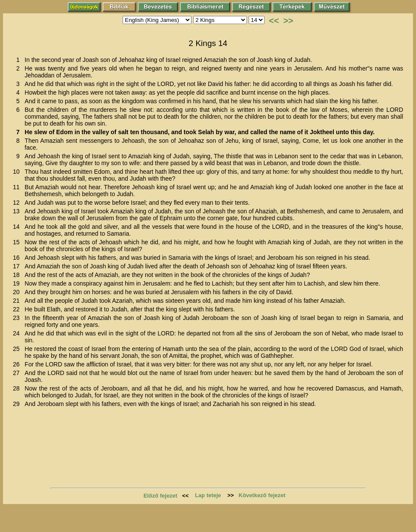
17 (18, 266)
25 (18, 349)
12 (18, 203)
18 (18, 275)
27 (18, 373)
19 (18, 283)
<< (274, 21)
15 (18, 242)
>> (288, 21)
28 (18, 388)
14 (18, 227)
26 (18, 364)
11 (18, 187)
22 (18, 309)
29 (18, 404)
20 (18, 292)
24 (18, 333)
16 (18, 258)
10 (18, 172)
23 (18, 318)
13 (18, 211)
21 (18, 301)
